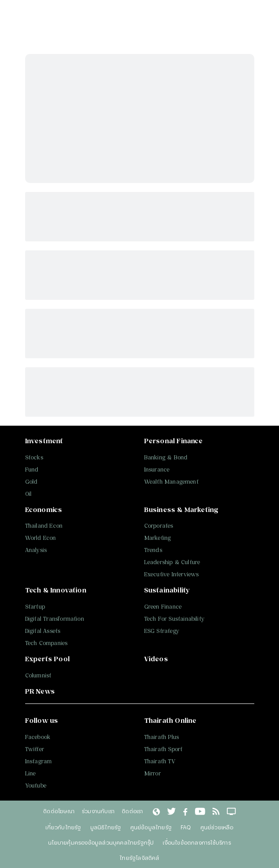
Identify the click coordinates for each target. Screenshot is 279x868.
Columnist (38, 675)
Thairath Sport (164, 749)
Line (31, 773)
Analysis (36, 550)
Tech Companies (46, 643)
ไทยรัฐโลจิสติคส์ (139, 858)
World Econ (41, 538)
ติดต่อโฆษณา (59, 811)
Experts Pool (47, 659)
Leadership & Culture (172, 562)
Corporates (159, 526)
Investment (44, 441)
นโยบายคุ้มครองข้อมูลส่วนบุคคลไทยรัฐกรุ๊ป (101, 842)
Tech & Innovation (56, 590)
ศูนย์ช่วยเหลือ (217, 827)
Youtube (36, 786)
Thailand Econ (44, 526)
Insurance (157, 470)
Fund (32, 470)
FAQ (186, 827)
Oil (29, 494)
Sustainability (167, 590)
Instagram (39, 761)
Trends (153, 550)
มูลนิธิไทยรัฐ (106, 827)
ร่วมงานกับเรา (98, 811)
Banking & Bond (166, 457)
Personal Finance (174, 441)
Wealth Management (171, 482)
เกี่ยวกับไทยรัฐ (63, 827)
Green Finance (163, 607)
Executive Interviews (172, 574)
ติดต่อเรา (132, 811)
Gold (31, 482)
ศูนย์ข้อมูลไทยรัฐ (151, 827)
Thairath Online (170, 720)
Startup (35, 607)
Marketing (158, 538)
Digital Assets (43, 631)
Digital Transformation (55, 619)
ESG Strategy (162, 631)
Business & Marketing (182, 510)
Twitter (35, 749)
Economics (44, 510)
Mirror (153, 773)
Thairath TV (160, 761)
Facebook (38, 737)
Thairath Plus (162, 737)
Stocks (34, 457)
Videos (156, 659)
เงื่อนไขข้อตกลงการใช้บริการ (197, 842)
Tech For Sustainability (175, 619)
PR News (40, 691)
